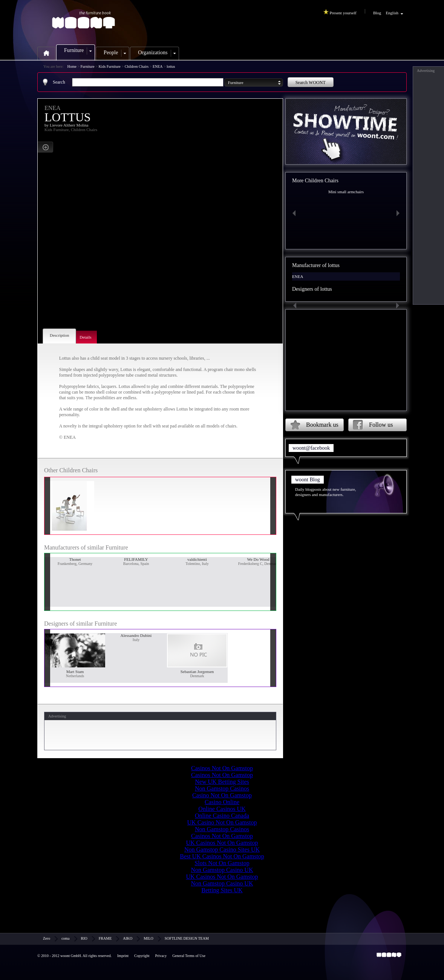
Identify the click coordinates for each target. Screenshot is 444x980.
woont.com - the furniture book (87, 20)
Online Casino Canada (222, 816)
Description (59, 335)
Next (400, 213)
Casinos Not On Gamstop (222, 768)
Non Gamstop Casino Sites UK (222, 849)
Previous (292, 213)
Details (85, 337)
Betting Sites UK (222, 890)
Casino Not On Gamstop (222, 795)
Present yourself (341, 12)
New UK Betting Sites (222, 782)
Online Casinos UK (222, 809)
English (392, 13)
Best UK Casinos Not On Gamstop (222, 856)
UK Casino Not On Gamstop (222, 822)
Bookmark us (322, 425)
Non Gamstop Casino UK (222, 870)
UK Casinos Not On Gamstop (222, 843)
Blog (377, 13)
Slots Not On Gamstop (222, 863)
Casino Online (222, 802)
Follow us (381, 425)
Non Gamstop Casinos (222, 788)
